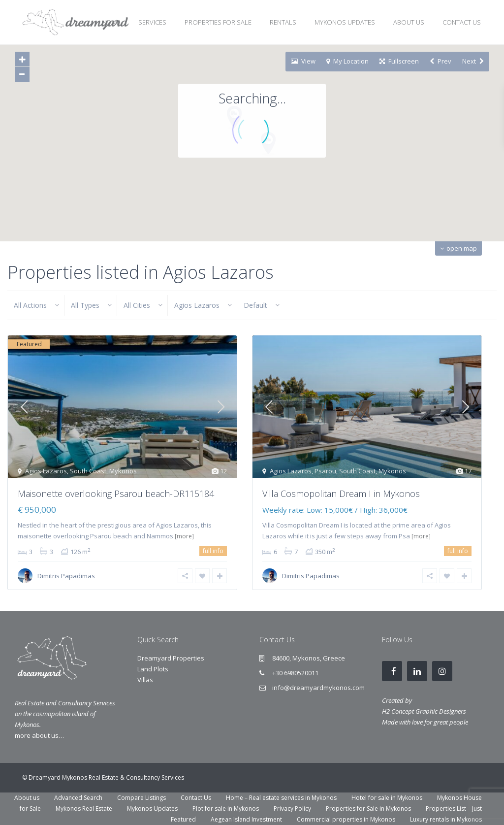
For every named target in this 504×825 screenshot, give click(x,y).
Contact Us (196, 798)
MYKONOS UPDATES (345, 22)
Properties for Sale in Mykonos (368, 808)
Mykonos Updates (152, 808)
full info (213, 551)
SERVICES (152, 22)
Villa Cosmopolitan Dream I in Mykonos (341, 494)
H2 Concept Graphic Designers (424, 711)
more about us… (39, 735)
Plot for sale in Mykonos (226, 808)
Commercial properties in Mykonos (346, 819)
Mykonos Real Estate (84, 808)
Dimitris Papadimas (66, 576)
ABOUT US (409, 22)
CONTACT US (462, 22)
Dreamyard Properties (171, 658)
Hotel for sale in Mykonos (387, 798)
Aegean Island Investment (246, 819)
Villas (145, 680)
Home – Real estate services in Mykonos (281, 798)
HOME (111, 22)
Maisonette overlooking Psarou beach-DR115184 (116, 494)
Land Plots (153, 669)
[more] (184, 536)
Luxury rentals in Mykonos (446, 819)
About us (27, 798)
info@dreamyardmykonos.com (318, 688)
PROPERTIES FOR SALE (218, 22)
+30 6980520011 (295, 673)
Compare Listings (142, 798)
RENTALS (283, 22)
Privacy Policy (292, 808)
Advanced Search (78, 798)
